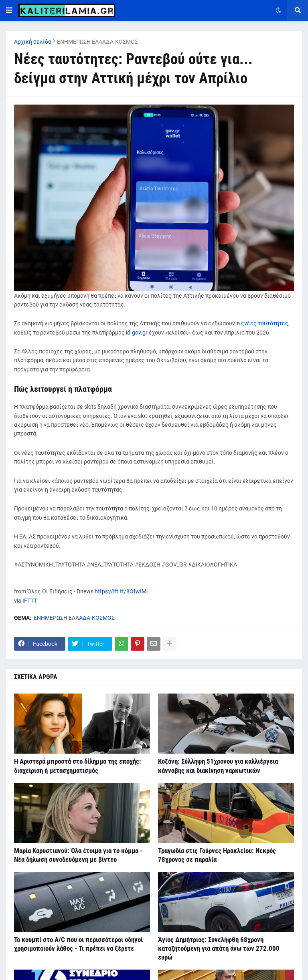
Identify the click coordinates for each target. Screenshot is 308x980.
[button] (9, 10)
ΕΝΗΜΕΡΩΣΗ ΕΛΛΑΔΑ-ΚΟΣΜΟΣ (97, 42)
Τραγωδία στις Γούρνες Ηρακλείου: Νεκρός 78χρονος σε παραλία (217, 855)
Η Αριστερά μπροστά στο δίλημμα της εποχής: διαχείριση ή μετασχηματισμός (78, 766)
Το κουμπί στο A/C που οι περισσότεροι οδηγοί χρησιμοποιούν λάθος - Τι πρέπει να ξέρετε (78, 944)
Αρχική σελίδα (33, 42)
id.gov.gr (137, 333)
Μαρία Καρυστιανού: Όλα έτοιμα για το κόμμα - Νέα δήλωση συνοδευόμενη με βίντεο (78, 855)
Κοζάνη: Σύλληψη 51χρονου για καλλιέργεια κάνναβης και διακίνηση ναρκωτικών (218, 766)
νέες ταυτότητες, (267, 323)
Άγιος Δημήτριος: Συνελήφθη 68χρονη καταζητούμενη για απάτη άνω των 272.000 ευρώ (219, 948)
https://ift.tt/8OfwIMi (121, 591)
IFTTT (30, 601)
